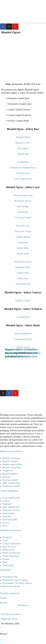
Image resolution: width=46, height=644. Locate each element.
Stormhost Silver (23, 267)
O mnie (3, 598)
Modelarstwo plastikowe (11, 451)
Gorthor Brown (23, 237)
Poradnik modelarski (10, 593)
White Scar (23, 278)
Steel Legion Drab (23, 179)
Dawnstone (23, 212)
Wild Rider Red (23, 284)
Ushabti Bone (23, 273)
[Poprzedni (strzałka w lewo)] (1, 643)
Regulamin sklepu (10, 619)
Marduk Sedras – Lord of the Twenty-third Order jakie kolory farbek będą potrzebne (23, 353)
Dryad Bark (23, 148)
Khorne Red (23, 154)
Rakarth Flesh (23, 173)
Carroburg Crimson (23, 339)
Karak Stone (23, 248)
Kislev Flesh (23, 254)
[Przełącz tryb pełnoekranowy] (3, 640)
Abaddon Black (23, 137)
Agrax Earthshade (23, 334)
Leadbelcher (23, 162)
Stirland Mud (23, 317)
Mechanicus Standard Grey (23, 168)
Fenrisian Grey (23, 226)
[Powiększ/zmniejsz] (1, 640)
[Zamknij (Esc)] (8, 640)
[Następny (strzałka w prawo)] (3, 643)
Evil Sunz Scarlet (23, 218)
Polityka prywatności (11, 614)
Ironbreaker (23, 242)
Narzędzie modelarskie (11, 530)
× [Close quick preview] (1, 627)
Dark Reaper (23, 206)
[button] (23, 23)
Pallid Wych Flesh (23, 262)
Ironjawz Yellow (23, 301)
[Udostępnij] (6, 640)
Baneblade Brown (23, 201)
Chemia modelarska (9, 491)
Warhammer (6, 570)
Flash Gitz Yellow (23, 231)
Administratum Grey (23, 195)
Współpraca (23, 605)
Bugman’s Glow (23, 143)
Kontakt (4, 603)
